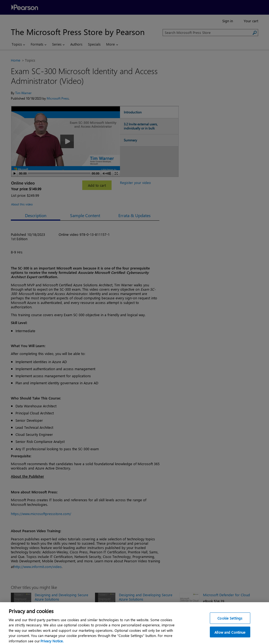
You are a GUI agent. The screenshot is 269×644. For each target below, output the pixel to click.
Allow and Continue (230, 636)
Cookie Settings (230, 622)
